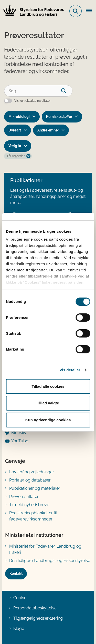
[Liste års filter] (18, 146)
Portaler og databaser (30, 480)
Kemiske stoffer (59, 117)
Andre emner (48, 130)
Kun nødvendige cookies (48, 420)
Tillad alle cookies (48, 386)
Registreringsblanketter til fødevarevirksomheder (33, 516)
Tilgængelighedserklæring (38, 618)
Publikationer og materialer (35, 488)
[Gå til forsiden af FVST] (32, 11)
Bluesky (19, 433)
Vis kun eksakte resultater (33, 101)
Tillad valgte (48, 403)
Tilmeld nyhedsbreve (29, 505)
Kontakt (16, 574)
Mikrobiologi (19, 117)
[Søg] (38, 91)
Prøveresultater (24, 497)
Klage (19, 628)
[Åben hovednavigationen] (91, 11)
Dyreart (15, 130)
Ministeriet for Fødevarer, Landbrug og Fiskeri (45, 549)
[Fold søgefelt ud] (76, 11)
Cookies (21, 598)
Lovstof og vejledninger (32, 472)
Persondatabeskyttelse (35, 608)
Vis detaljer (70, 370)
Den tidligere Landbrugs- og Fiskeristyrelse (50, 561)
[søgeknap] (67, 91)
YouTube (20, 441)
